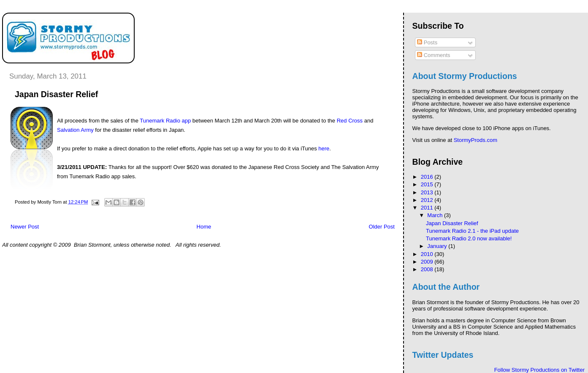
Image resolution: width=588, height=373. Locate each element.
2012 (428, 200)
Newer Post (25, 227)
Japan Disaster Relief (452, 223)
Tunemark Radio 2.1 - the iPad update (472, 231)
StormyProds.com (476, 140)
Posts (427, 42)
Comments (434, 55)
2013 (428, 192)
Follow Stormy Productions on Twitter (539, 370)
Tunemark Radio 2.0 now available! (469, 238)
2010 (428, 254)
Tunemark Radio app (165, 121)
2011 (428, 208)
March (436, 215)
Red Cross (350, 121)
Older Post (382, 227)
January (438, 246)
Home (204, 227)
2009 (428, 262)
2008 (428, 269)
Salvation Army (75, 130)
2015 (428, 184)
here (324, 148)
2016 (428, 177)
